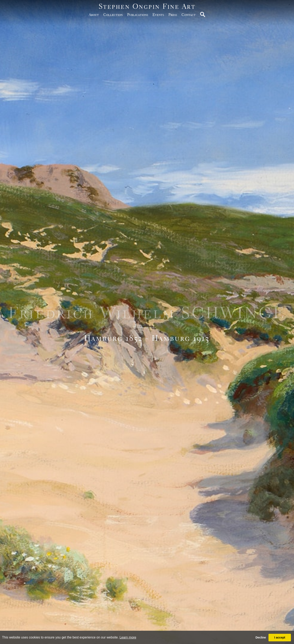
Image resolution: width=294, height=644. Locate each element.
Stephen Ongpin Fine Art (147, 6)
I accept (280, 637)
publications (138, 15)
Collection (113, 15)
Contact (189, 15)
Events (158, 15)
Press (173, 15)
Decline (261, 637)
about (94, 15)
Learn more (128, 637)
